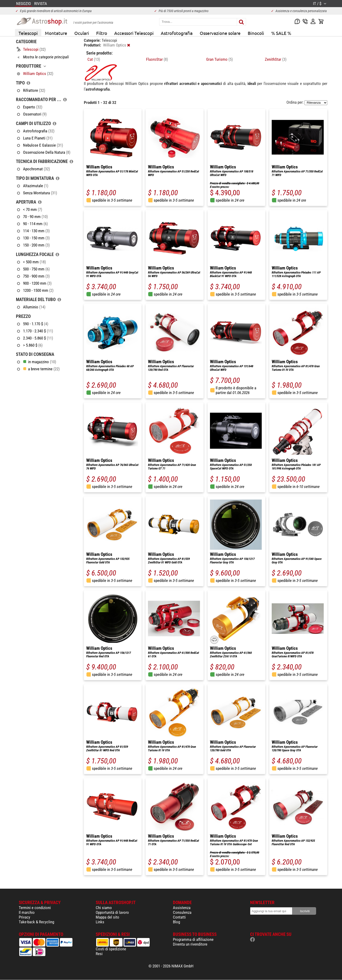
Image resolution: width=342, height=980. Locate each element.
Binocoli (256, 33)
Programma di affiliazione (193, 939)
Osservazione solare (220, 33)
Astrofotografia (177, 33)
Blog (176, 922)
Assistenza (182, 908)
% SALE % (281, 33)
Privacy (24, 917)
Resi (99, 954)
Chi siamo (104, 908)
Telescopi (28, 33)
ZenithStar (276, 59)
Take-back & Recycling (36, 922)
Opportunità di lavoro (112, 912)
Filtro (102, 33)
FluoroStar (157, 59)
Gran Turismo (219, 59)
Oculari (82, 33)
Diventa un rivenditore (190, 944)
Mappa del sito (107, 917)
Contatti (179, 917)
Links (100, 922)
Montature (56, 33)
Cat (94, 59)
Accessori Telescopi (134, 33)
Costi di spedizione (111, 949)
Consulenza (182, 912)
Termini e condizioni (35, 908)
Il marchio (27, 912)
